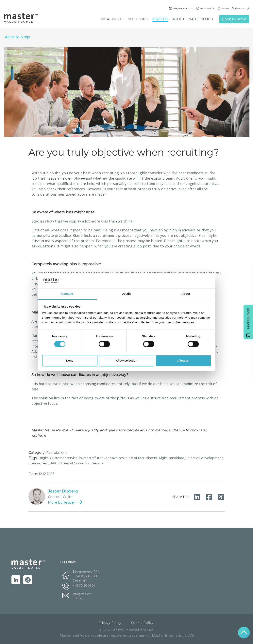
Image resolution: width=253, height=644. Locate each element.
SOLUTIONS (137, 19)
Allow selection (126, 360)
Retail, (69, 463)
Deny (70, 360)
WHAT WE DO (112, 19)
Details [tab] (126, 294)
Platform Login (241, 9)
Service (98, 463)
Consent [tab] (67, 294)
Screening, (83, 463)
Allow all (183, 360)
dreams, (35, 463)
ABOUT (178, 19)
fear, (46, 463)
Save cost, (118, 458)
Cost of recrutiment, (143, 458)
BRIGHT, (57, 463)
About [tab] (186, 294)
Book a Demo (234, 20)
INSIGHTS (160, 19)
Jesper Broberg (63, 491)
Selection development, (205, 458)
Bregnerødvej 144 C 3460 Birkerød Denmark (86, 576)
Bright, (44, 458)
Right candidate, (172, 458)
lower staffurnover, (94, 458)
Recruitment (57, 453)
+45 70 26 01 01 (205, 9)
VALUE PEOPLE (201, 19)
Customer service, (64, 458)
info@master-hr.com (181, 9)
